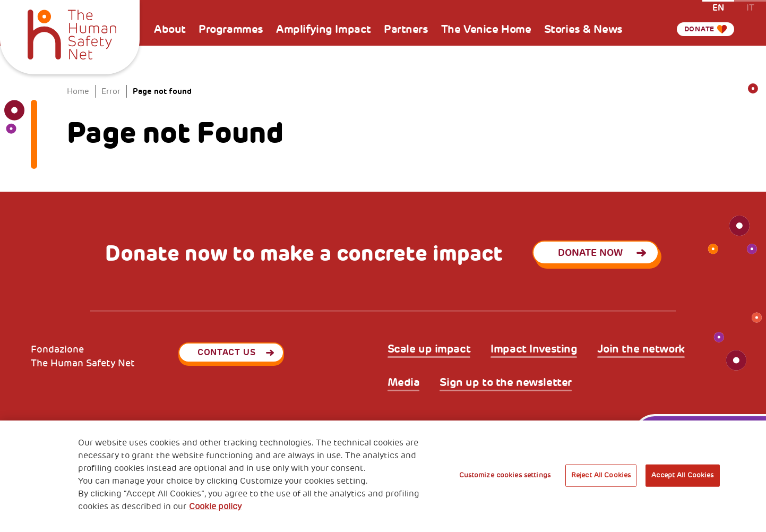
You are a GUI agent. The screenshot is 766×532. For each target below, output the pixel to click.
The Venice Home (486, 29)
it (750, 7)
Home (78, 92)
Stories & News (583, 29)
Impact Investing (534, 349)
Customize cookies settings (505, 475)
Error (111, 92)
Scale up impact (429, 349)
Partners (406, 29)
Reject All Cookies (601, 475)
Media (404, 383)
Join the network (641, 349)
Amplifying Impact (324, 29)
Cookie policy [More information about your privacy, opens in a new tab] (215, 507)
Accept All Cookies (682, 475)
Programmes (231, 29)
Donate (694, 29)
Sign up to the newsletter (506, 383)
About (170, 29)
